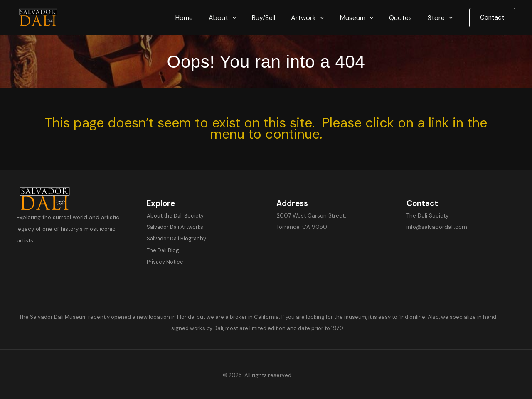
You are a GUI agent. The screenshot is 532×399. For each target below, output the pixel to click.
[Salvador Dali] (42, 17)
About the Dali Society (175, 216)
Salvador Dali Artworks (176, 227)
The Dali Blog (163, 249)
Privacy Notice (165, 261)
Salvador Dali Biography (177, 238)
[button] (246, 18)
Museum (363, 18)
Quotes (404, 18)
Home (200, 18)
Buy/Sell (275, 18)
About (236, 18)
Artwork (316, 18)
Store (442, 18)
